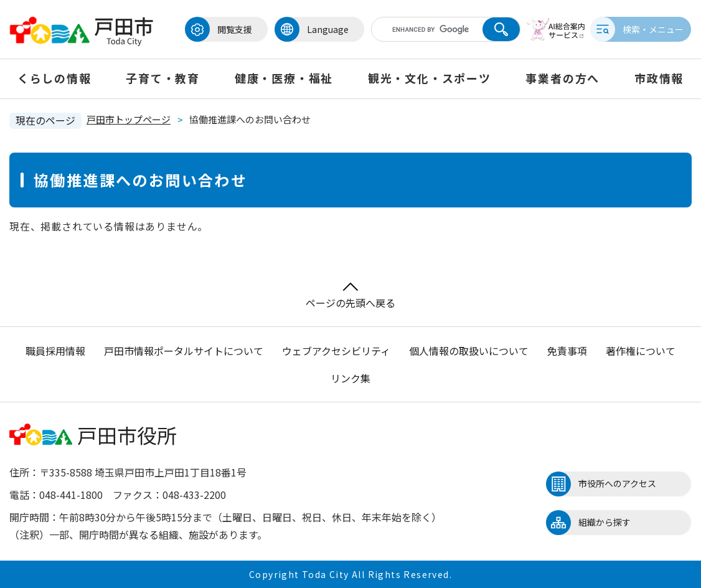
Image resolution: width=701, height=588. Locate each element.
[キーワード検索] (420, 29)
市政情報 (659, 78)
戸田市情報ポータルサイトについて (184, 351)
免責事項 (567, 351)
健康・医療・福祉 (284, 78)
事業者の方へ (562, 78)
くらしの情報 (54, 78)
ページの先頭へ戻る (350, 296)
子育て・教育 (163, 78)
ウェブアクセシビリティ (336, 351)
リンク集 (350, 378)
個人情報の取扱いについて (469, 351)
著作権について (641, 351)
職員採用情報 (55, 351)
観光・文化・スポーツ (430, 78)
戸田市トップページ (129, 119)
